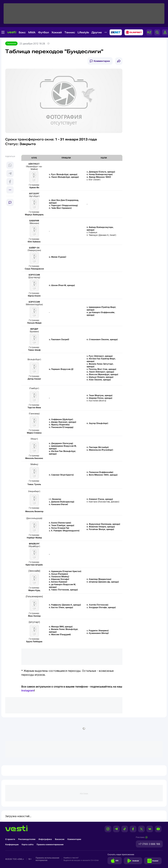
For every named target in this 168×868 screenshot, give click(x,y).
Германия (11, 43)
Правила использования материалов (47, 859)
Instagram (28, 690)
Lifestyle (83, 32)
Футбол (43, 32)
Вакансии (60, 839)
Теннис (70, 32)
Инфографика (45, 839)
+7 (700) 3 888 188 (149, 844)
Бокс (22, 32)
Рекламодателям (27, 839)
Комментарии (102, 61)
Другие (97, 32)
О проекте (10, 839)
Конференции (12, 844)
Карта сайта (28, 844)
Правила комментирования (50, 844)
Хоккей (57, 32)
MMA (32, 32)
